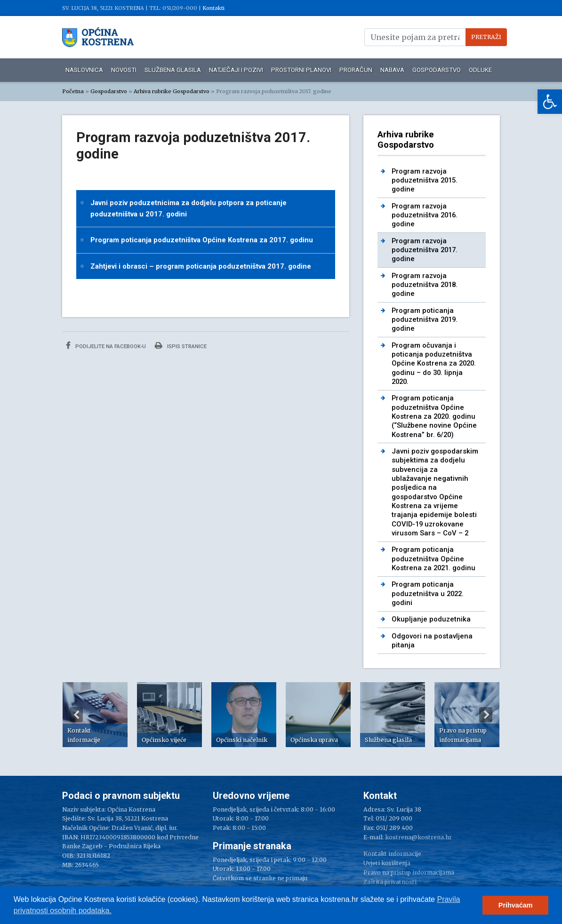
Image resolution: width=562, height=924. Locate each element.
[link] (550, 102)
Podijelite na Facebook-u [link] (106, 346)
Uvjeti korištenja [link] (387, 863)
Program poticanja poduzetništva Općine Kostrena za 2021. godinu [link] (434, 559)
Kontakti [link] (213, 8)
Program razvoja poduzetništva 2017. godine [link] (425, 250)
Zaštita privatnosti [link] (390, 882)
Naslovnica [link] (84, 70)
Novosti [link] (124, 70)
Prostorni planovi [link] (301, 70)
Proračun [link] (356, 70)
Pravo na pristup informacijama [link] (409, 872)
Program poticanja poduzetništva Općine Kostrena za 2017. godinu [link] (202, 240)
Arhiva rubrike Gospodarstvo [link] (172, 91)
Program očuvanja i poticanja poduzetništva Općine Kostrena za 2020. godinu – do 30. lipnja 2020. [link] (434, 363)
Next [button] (486, 715)
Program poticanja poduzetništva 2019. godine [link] (425, 320)
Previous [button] (76, 715)
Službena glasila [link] (173, 70)
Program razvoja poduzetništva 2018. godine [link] (425, 285)
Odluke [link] (480, 70)
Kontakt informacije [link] (392, 854)
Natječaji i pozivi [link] (236, 70)
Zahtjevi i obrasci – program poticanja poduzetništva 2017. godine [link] (201, 266)
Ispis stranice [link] (181, 346)
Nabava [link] (392, 70)
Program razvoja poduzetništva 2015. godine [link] (425, 180)
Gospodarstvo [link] (437, 70)
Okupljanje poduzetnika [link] (431, 619)
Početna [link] (73, 91)
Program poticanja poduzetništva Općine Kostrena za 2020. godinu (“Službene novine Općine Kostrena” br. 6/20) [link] (434, 416)
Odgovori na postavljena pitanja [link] (432, 641)
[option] (95, 715)
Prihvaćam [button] (516, 905)
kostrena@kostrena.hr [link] (418, 837)
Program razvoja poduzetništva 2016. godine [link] (425, 215)
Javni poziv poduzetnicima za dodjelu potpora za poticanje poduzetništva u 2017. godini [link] (189, 208)
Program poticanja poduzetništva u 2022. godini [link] (428, 593)
